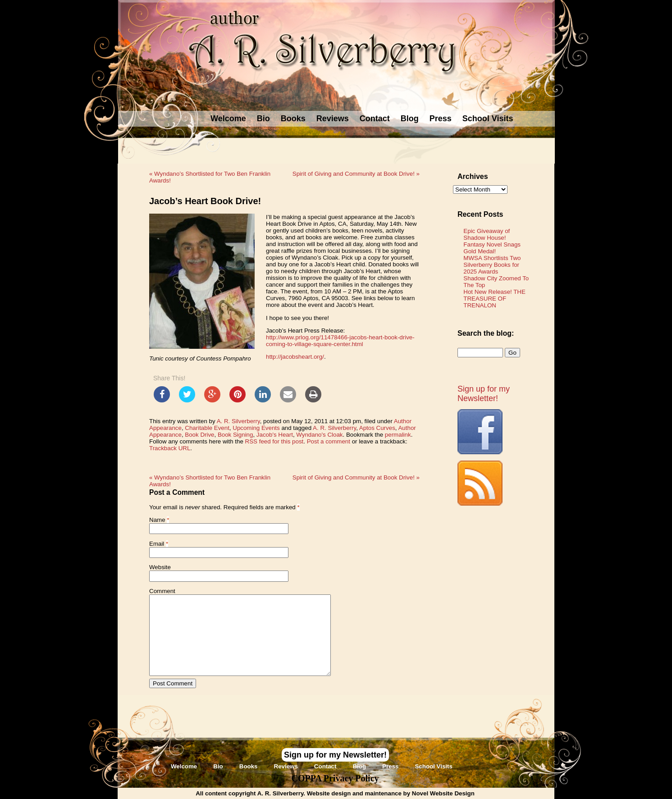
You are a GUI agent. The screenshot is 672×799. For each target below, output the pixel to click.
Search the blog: (486, 333)
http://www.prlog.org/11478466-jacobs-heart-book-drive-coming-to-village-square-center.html (340, 341)
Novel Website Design (443, 793)
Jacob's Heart (275, 435)
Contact (375, 119)
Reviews (333, 119)
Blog (410, 119)
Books (293, 119)
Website (160, 567)
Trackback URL (170, 448)
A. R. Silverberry (238, 421)
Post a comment (329, 441)
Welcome (228, 119)
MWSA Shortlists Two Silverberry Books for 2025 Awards (492, 265)
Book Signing (235, 435)
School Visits (488, 119)
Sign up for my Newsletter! (484, 394)
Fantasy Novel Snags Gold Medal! (492, 248)
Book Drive (199, 435)
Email (157, 544)
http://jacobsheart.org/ (295, 357)
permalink (398, 435)
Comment (162, 591)
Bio (263, 119)
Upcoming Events (256, 428)
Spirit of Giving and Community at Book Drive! (356, 174)
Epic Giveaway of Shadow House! (487, 234)
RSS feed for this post (274, 441)
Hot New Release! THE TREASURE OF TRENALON (494, 299)
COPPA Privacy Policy (335, 778)
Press (441, 119)
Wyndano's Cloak (319, 435)
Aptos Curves (377, 428)
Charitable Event (207, 428)
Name (157, 520)
